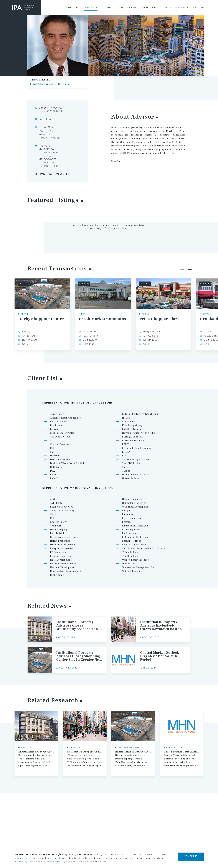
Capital (108, 8)
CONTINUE (191, 856)
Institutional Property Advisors (24, 8)
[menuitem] (71, 8)
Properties (71, 8)
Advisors (91, 8)
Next (190, 270)
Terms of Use (53, 862)
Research (149, 8)
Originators (128, 8)
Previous (182, 270)
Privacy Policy (27, 862)
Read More (117, 161)
